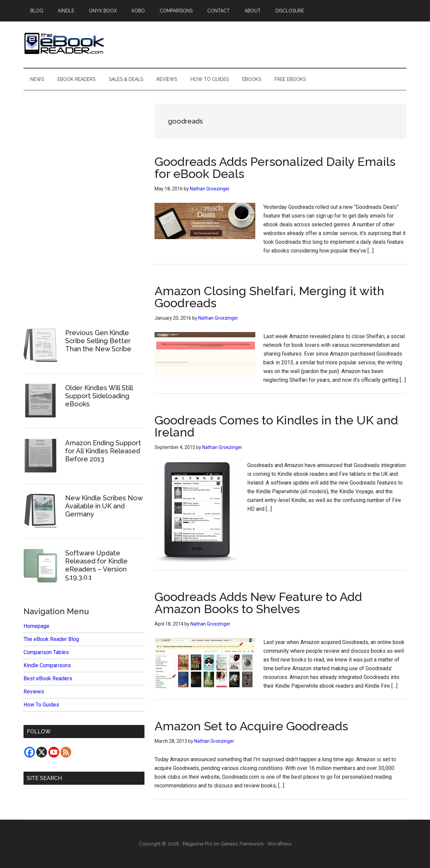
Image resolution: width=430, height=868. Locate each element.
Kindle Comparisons (47, 665)
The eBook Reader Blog (51, 639)
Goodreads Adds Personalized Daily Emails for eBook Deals (275, 168)
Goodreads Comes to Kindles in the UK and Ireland (276, 426)
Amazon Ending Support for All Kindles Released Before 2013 (103, 451)
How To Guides (41, 705)
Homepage (36, 626)
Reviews (34, 692)
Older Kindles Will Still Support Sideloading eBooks (99, 396)
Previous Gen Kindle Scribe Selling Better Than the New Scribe (98, 341)
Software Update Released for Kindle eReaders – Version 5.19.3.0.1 (96, 565)
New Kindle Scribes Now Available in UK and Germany (104, 506)
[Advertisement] (84, 205)
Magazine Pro (198, 844)
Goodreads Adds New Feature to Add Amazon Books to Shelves (258, 603)
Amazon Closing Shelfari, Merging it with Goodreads (269, 297)
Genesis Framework (242, 844)
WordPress (279, 844)
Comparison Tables (46, 652)
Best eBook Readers (48, 678)
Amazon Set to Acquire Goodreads (251, 726)
